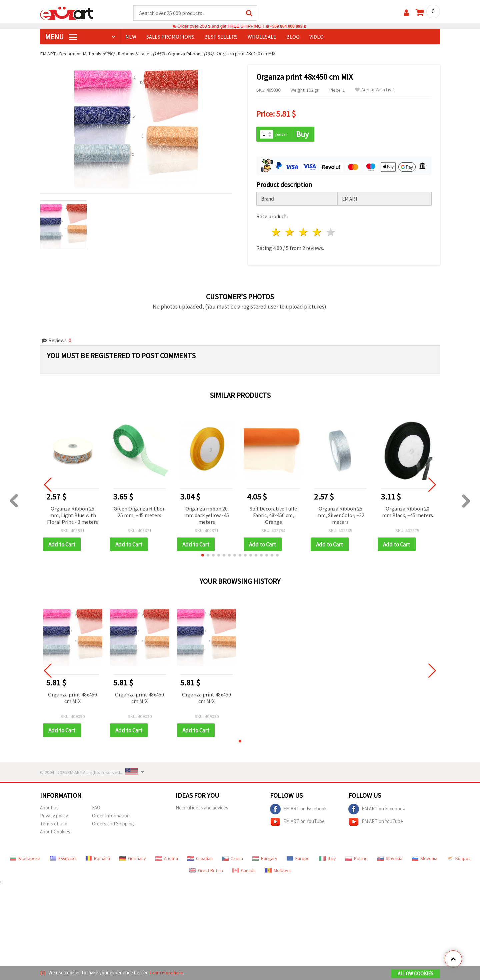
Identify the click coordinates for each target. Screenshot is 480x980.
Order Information (111, 816)
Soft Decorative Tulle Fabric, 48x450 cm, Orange (273, 514)
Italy (327, 858)
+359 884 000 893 (286, 26)
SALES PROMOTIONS (170, 37)
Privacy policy (54, 816)
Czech (232, 858)
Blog (293, 37)
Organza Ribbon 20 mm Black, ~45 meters (407, 511)
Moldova (278, 870)
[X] (43, 973)
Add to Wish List (374, 90)
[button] (203, 555)
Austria (167, 858)
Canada (244, 870)
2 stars (290, 232)
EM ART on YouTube (297, 822)
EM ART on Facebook (298, 809)
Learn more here (167, 973)
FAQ (96, 808)
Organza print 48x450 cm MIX (72, 697)
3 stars (304, 232)
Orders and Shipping (113, 824)
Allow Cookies (415, 974)
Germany (133, 858)
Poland (356, 858)
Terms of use (54, 824)
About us (49, 808)
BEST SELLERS (221, 37)
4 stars (317, 232)
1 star (276, 232)
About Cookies (55, 832)
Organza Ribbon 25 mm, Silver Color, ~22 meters (340, 514)
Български (25, 858)
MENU (61, 37)
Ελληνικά (63, 858)
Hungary (265, 858)
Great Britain (206, 870)
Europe (298, 858)
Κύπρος (459, 858)
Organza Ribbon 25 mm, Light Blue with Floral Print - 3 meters (72, 514)
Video (316, 37)
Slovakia (390, 858)
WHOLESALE (262, 37)
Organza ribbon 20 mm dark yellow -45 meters (207, 514)
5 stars (331, 232)
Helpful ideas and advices (202, 808)
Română (98, 858)
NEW (131, 37)
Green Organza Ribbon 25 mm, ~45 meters (140, 511)
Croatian (200, 858)
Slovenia (424, 858)
